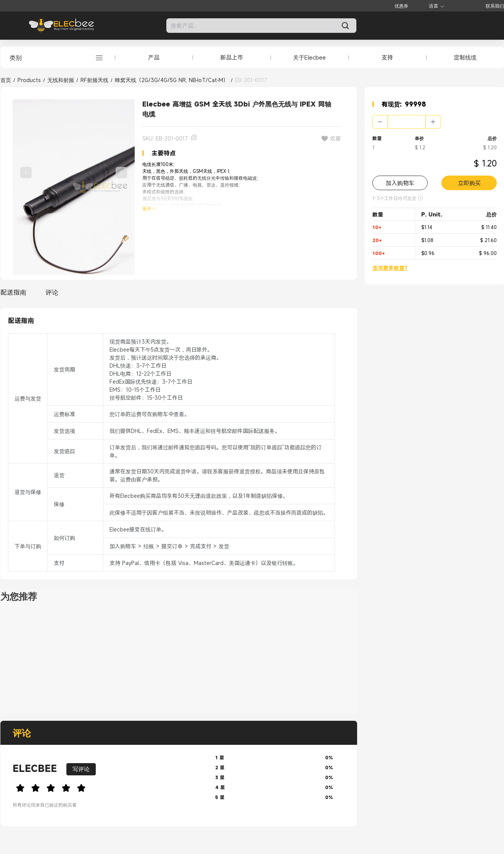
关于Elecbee (309, 57)
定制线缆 (465, 57)
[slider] (108, 787)
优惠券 (401, 6)
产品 (154, 57)
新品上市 (232, 57)
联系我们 (495, 6)
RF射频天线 (94, 80)
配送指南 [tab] (13, 292)
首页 (6, 80)
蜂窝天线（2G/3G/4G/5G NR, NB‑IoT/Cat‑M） (172, 80)
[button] (380, 122)
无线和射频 (61, 80)
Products (29, 80)
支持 (387, 57)
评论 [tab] (52, 292)
